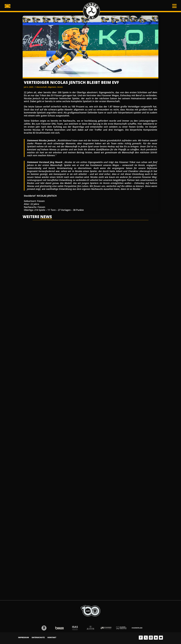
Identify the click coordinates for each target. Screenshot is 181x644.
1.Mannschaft (41, 87)
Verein (60, 87)
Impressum (24, 638)
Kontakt (52, 638)
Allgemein (52, 87)
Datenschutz (38, 638)
